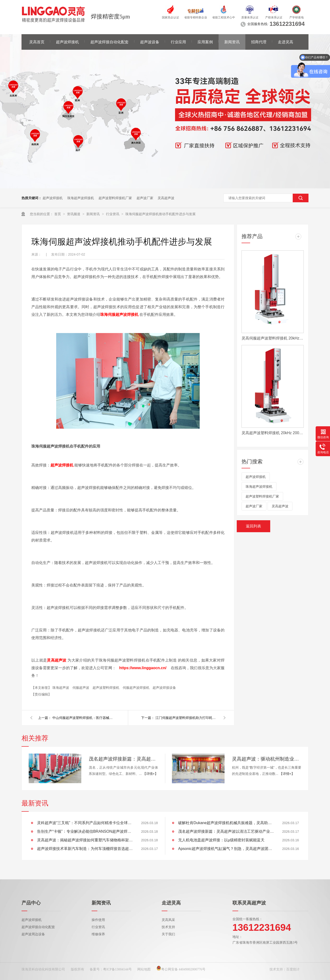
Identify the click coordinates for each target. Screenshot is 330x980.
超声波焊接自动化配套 (110, 42)
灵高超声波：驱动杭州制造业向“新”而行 (267, 759)
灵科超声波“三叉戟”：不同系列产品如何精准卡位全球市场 (85, 823)
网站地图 (144, 969)
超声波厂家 (145, 198)
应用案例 (205, 42)
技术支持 (168, 927)
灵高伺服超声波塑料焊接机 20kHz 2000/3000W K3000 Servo (273, 338)
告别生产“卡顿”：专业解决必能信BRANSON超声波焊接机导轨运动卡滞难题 (85, 831)
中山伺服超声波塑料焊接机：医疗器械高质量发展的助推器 (83, 718)
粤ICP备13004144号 (117, 969)
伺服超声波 (81, 688)
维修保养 (98, 934)
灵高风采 (168, 920)
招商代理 (259, 42)
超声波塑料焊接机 (106, 688)
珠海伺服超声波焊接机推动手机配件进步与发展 (160, 214)
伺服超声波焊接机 (137, 688)
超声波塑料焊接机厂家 (115, 198)
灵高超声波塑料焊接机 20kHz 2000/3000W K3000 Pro (273, 433)
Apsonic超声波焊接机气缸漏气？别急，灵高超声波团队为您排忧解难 (226, 849)
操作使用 (98, 920)
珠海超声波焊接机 (81, 198)
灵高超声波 (166, 198)
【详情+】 (150, 774)
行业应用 (178, 42)
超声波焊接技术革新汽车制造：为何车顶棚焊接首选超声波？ (85, 849)
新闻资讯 (232, 42)
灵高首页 (37, 42)
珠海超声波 (61, 688)
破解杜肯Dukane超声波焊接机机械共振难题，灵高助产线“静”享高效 (226, 823)
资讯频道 (74, 214)
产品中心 (31, 903)
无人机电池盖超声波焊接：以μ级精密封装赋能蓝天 (221, 840)
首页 (58, 214)
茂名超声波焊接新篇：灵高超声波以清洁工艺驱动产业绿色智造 (123, 759)
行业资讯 (113, 214)
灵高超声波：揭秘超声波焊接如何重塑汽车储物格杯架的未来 (85, 840)
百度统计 (293, 969)
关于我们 (168, 934)
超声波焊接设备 (164, 688)
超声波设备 (150, 42)
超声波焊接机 (67, 42)
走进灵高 (286, 42)
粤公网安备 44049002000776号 (181, 969)
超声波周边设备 (33, 934)
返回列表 (253, 526)
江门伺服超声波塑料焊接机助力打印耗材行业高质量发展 (187, 718)
